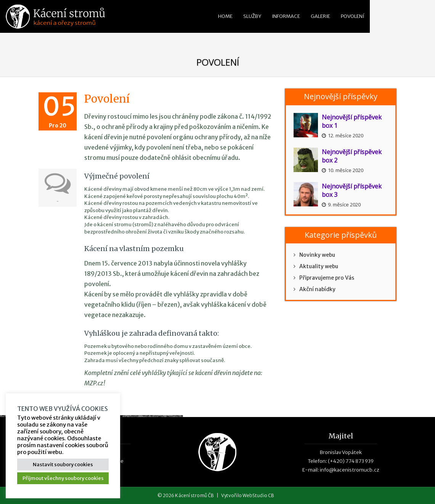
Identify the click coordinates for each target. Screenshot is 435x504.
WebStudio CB (258, 495)
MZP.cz (94, 383)
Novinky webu (314, 255)
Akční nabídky (315, 289)
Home (225, 16)
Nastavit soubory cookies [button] (63, 465)
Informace (286, 16)
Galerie (320, 16)
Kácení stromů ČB (194, 495)
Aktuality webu (316, 266)
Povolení (352, 16)
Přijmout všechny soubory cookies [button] (63, 478)
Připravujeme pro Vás (324, 278)
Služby (252, 16)
